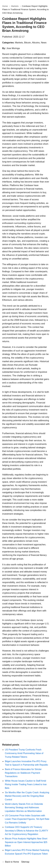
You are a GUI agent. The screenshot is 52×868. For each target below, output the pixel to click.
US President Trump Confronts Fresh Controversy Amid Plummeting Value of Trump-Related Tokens (24, 753)
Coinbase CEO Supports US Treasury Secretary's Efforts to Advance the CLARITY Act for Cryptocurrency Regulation (26, 831)
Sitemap (25, 862)
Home (5, 6)
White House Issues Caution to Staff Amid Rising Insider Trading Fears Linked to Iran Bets (26, 784)
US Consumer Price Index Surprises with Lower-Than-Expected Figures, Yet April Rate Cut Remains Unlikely (27, 819)
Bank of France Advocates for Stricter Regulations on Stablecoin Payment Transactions (23, 773)
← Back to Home (11, 862)
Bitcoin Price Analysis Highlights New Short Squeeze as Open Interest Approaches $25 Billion (26, 842)
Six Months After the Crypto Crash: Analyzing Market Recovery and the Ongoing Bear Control (27, 796)
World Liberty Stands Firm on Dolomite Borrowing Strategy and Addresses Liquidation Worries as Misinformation (24, 808)
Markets (15, 6)
